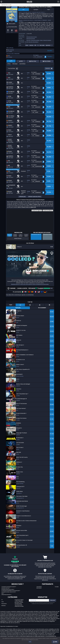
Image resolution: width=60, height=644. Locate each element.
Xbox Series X (36, 42)
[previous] (7, 21)
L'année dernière (15, 235)
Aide (55, 642)
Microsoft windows (47, 40)
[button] (40, 57)
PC (2, 600)
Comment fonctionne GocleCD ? (9, 587)
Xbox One (31, 42)
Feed (48, 10)
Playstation (4, 604)
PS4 (27, 42)
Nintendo (4, 606)
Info (24, 10)
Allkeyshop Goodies (19, 606)
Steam (41, 40)
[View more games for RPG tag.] (35, 46)
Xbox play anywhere (35, 40)
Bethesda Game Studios (32, 37)
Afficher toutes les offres (35, 197)
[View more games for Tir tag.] (38, 46)
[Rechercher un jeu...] (30, 5)
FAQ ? (3, 593)
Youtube (57, 587)
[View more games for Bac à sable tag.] (42, 46)
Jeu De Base (22, 64)
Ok (30, 642)
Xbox (3, 602)
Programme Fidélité (19, 600)
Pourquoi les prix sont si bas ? (8, 589)
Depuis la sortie (10, 235)
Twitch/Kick (39, 587)
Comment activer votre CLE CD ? (9, 592)
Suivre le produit (18, 238)
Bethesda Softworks (31, 39)
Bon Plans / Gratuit (19, 602)
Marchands (39, 588)
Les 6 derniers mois (21, 235)
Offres (9, 64)
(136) (44, 288)
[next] (16, 21)
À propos (36, 10)
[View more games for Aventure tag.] (31, 46)
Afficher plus (22, 197)
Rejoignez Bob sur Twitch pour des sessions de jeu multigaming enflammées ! (30, 284)
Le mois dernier (26, 235)
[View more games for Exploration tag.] (48, 46)
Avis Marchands (18, 604)
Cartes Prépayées (19, 601)
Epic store (29, 40)
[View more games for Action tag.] (27, 46)
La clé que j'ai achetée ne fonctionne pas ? (11, 591)
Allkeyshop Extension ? (6, 595)
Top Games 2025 (18, 605)
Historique (15, 64)
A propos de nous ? (6, 588)
